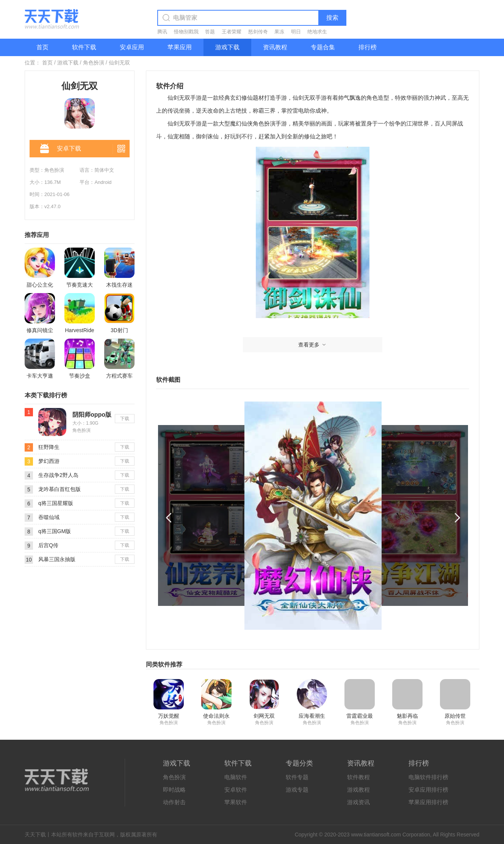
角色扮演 (94, 63)
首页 (42, 47)
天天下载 (35, 835)
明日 (296, 32)
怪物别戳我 (186, 32)
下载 (125, 419)
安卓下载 (61, 149)
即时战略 (174, 790)
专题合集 (323, 47)
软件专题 (297, 777)
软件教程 (358, 777)
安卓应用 (132, 47)
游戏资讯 (358, 802)
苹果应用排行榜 (428, 802)
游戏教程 (358, 790)
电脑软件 (236, 777)
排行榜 (368, 47)
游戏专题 (297, 790)
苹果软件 (236, 802)
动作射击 (174, 802)
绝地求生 (317, 32)
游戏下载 (227, 47)
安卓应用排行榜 (428, 790)
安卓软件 (236, 790)
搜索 (332, 18)
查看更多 (313, 345)
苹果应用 (180, 47)
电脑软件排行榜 (428, 777)
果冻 (279, 32)
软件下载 (84, 47)
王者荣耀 (232, 32)
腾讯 (162, 32)
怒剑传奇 (258, 32)
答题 (210, 32)
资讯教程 (275, 47)
